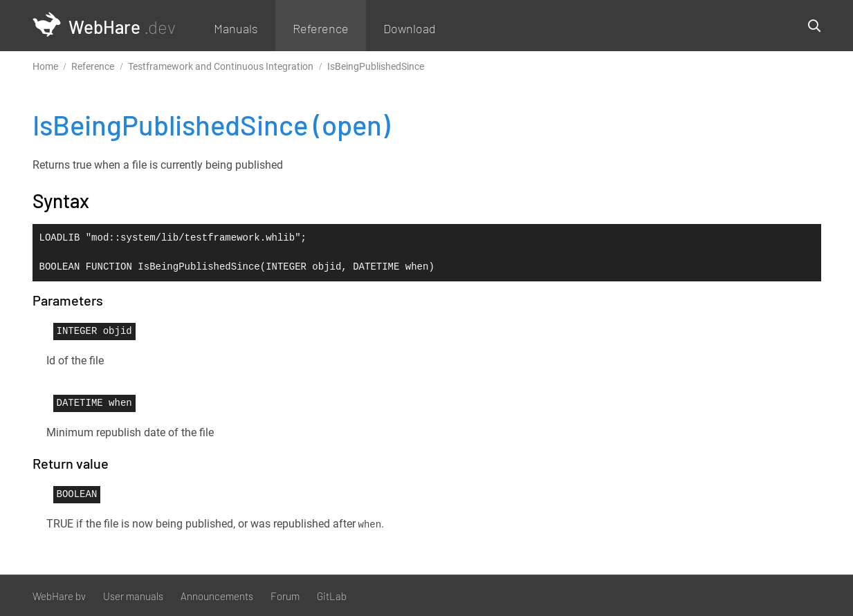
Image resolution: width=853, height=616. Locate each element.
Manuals (236, 28)
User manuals (133, 596)
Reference (321, 28)
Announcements (217, 596)
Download (410, 28)
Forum (285, 596)
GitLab (332, 596)
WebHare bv (59, 596)
